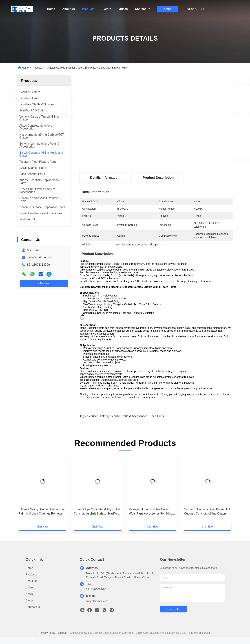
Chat (167, 9)
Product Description (158, 178)
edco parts (157, 416)
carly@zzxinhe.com (40, 257)
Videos (123, 9)
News (29, 594)
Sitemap (62, 633)
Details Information (105, 178)
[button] (26, 490)
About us (68, 9)
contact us (173, 609)
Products (88, 9)
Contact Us (143, 9)
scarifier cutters (98, 416)
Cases (30, 600)
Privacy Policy (47, 633)
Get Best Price (179, 159)
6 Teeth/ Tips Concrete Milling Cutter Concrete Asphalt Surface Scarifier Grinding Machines (97, 512)
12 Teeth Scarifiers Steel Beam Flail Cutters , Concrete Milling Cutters (207, 511)
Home (51, 9)
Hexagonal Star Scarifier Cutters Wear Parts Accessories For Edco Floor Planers (151, 512)
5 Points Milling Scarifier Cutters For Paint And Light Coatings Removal (42, 511)
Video (29, 587)
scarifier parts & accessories (129, 416)
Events (106, 9)
